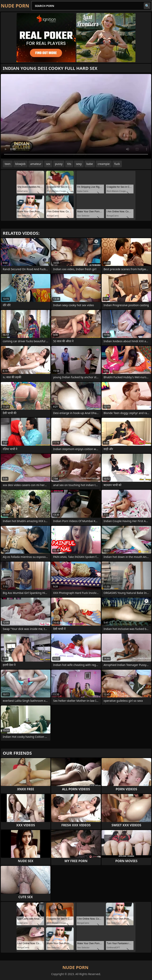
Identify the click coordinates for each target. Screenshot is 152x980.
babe (90, 164)
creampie (104, 164)
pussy (59, 164)
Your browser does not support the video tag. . (76, 116)
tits (69, 164)
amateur (36, 164)
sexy (79, 164)
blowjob (20, 164)
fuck (117, 164)
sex (48, 164)
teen (8, 164)
